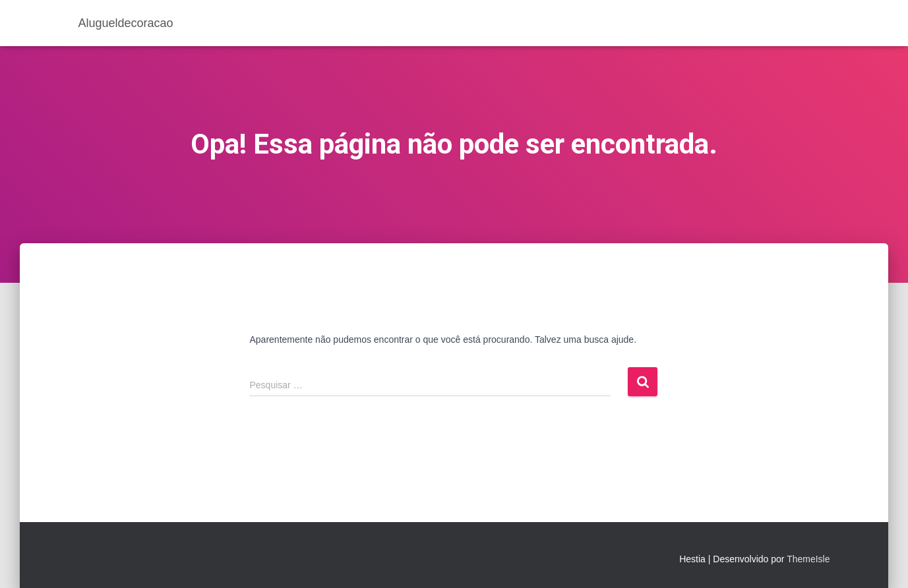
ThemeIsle (808, 559)
